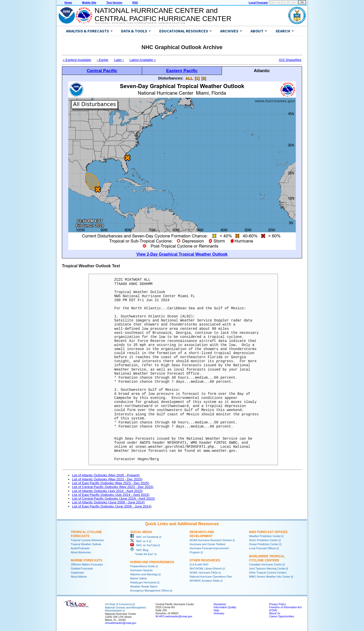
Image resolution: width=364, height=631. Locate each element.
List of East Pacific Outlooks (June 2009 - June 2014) (112, 506)
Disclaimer (220, 604)
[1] (197, 78)
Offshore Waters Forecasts (87, 564)
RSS (135, 3)
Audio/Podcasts (80, 548)
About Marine (79, 577)
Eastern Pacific (182, 71)
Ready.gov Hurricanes (143, 582)
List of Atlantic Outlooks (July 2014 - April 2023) (107, 491)
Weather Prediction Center (265, 536)
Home (68, 3)
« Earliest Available (77, 60)
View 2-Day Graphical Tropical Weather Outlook (182, 254)
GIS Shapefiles (290, 60)
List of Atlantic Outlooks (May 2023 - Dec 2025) (107, 479)
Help (216, 610)
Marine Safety (139, 578)
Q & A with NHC (199, 564)
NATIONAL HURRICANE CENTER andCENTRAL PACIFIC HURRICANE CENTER (163, 15)
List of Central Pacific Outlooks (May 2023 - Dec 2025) (113, 487)
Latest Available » (143, 60)
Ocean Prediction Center (264, 544)
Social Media (141, 532)
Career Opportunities (281, 616)
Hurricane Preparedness (152, 562)
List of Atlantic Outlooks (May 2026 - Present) (106, 475)
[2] (203, 78)
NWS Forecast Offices (268, 532)
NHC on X (139, 541)
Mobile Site (89, 3)
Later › (119, 60)
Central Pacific (102, 71)
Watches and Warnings (144, 574)
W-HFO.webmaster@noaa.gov (174, 616)
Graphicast (77, 573)
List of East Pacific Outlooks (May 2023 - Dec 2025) (111, 483)
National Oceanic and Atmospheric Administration (140, 23)
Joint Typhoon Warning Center (267, 568)
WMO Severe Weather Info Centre (270, 577)
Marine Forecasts (87, 560)
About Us (275, 613)
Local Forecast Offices (262, 548)
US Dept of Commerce (118, 604)
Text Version (114, 3)
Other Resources (205, 560)
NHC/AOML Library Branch (206, 568)
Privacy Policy (277, 604)
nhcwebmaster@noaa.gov (121, 623)
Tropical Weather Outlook (86, 544)
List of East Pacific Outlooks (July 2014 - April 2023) (111, 495)
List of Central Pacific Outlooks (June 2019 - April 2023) (113, 498)
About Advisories (81, 552)
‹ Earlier (103, 60)
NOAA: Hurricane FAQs (204, 573)
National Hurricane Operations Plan (211, 577)
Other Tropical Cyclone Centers (268, 573)
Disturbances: (171, 78)
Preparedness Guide (143, 566)
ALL (189, 78)
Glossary (219, 613)
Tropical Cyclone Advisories (87, 540)
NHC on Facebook (144, 537)
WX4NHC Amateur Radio (205, 581)
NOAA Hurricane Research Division (211, 540)
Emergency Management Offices (150, 591)
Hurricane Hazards (141, 570)
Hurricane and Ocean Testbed (207, 544)
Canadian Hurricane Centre (265, 564)
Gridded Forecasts (82, 568)
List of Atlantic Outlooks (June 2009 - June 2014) (108, 502)
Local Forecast (258, 3)
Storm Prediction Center (263, 540)
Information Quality (225, 607)
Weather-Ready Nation (144, 586)
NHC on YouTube (144, 545)
